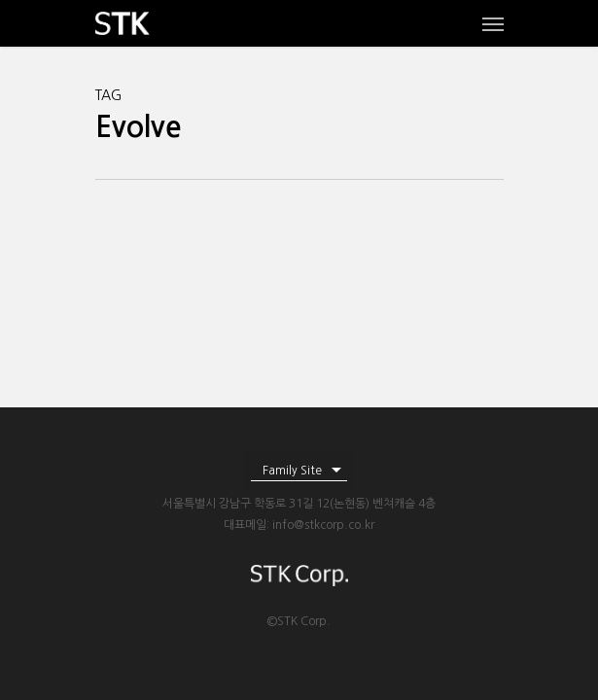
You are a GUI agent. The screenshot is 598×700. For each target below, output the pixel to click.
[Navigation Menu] (493, 23)
